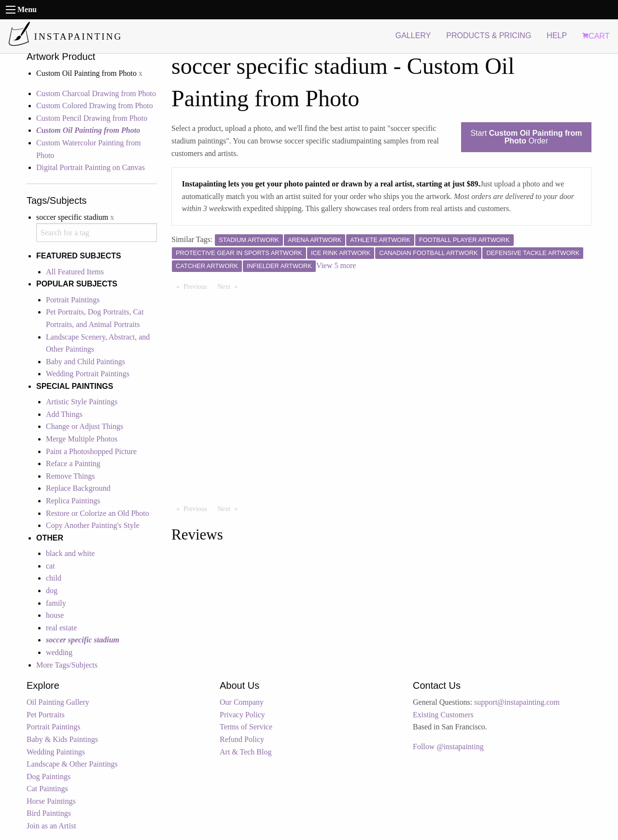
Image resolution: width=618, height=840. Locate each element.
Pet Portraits (46, 715)
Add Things (64, 414)
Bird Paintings (49, 813)
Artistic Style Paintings (82, 402)
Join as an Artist (51, 826)
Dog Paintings (49, 776)
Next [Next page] (230, 286)
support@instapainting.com (517, 702)
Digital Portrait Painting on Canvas (91, 167)
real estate (61, 628)
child (54, 578)
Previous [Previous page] (198, 286)
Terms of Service (246, 727)
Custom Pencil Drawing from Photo (92, 118)
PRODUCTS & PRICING (489, 36)
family (56, 603)
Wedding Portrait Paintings (88, 374)
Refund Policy (242, 739)
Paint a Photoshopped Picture (91, 451)
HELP (557, 36)
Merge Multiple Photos (82, 439)
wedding (59, 652)
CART (596, 36)
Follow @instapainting (448, 747)
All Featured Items (75, 272)
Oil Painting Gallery (58, 702)
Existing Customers (443, 715)
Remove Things (70, 476)
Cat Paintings (47, 789)
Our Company (242, 702)
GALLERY (413, 36)
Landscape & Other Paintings (72, 764)
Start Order (526, 137)
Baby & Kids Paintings (62, 739)
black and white (70, 553)
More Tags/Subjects (67, 665)
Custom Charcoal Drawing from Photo (96, 93)
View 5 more (336, 265)
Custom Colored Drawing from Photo (95, 106)
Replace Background (78, 488)
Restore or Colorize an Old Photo (98, 513)
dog (52, 591)
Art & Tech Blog (246, 752)
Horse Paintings (51, 801)
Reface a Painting (73, 463)
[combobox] (97, 233)
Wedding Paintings (56, 752)
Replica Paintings (73, 501)
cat (50, 566)
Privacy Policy (242, 715)
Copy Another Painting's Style (93, 525)
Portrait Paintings (73, 300)
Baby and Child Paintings (85, 362)
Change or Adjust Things (84, 426)
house (55, 615)
